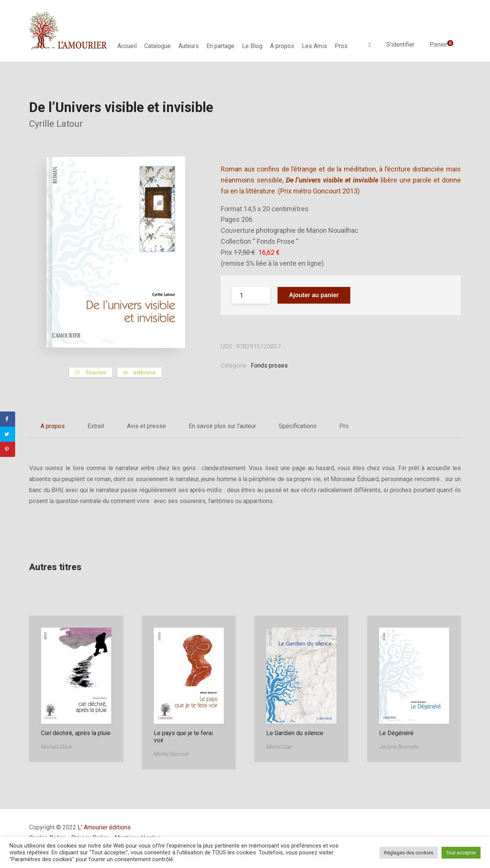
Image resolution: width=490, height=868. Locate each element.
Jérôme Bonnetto (399, 747)
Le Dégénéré (396, 733)
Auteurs (189, 46)
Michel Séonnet (171, 754)
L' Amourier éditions (104, 827)
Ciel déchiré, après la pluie (76, 733)
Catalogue (158, 46)
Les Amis (314, 46)
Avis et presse (146, 426)
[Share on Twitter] (8, 434)
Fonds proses (269, 365)
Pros (341, 46)
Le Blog (252, 46)
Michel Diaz (279, 747)
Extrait (96, 426)
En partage (220, 46)
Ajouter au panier (314, 295)
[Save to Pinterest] (8, 449)
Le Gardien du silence (295, 733)
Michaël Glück (56, 747)
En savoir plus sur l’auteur (222, 426)
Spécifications (298, 426)
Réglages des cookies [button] (409, 853)
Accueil (127, 46)
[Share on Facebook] (8, 419)
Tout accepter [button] (461, 853)
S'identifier (400, 44)
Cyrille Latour (56, 124)
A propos (282, 46)
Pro (344, 426)
